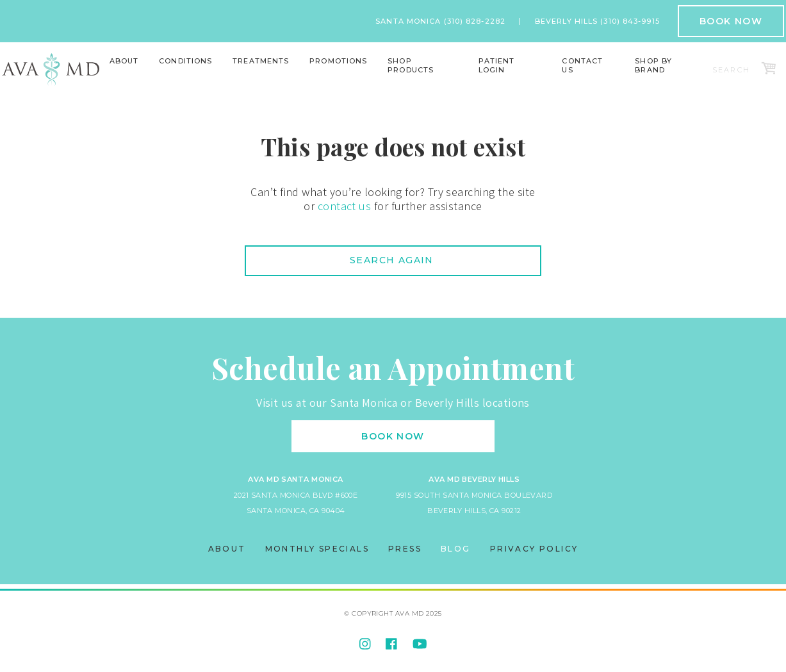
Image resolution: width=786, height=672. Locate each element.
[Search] (733, 70)
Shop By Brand (653, 65)
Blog (456, 549)
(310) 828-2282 (475, 21)
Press (405, 549)
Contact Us (582, 65)
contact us (345, 206)
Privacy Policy (534, 549)
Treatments (261, 61)
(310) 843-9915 (630, 21)
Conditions (185, 61)
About (124, 61)
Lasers (258, 79)
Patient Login (497, 65)
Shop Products (411, 65)
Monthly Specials (317, 549)
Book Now (731, 21)
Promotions (338, 61)
